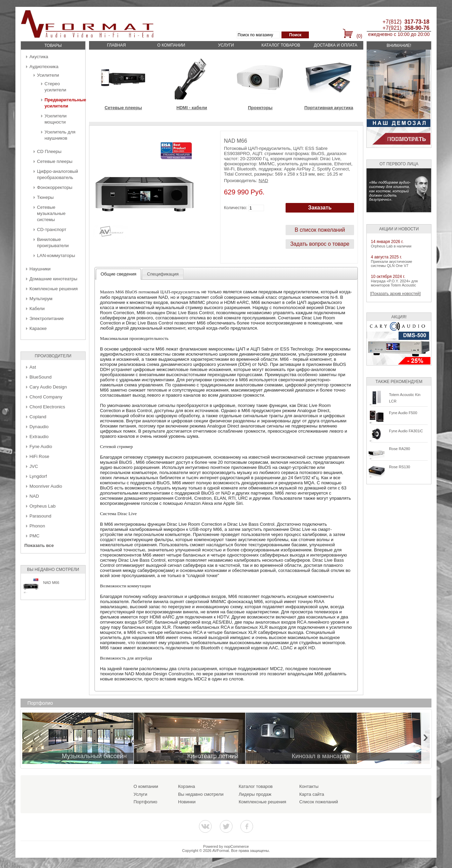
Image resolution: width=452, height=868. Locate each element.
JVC (34, 466)
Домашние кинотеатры (53, 279)
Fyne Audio (41, 446)
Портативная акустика (329, 108)
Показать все (39, 545)
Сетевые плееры (55, 161)
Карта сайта (312, 794)
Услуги (226, 45)
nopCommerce (237, 846)
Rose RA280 (400, 449)
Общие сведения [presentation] (118, 274)
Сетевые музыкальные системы (51, 213)
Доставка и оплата (336, 45)
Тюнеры (45, 197)
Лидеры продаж (255, 794)
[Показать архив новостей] (395, 294)
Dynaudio (39, 427)
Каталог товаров (281, 45)
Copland (38, 417)
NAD (34, 496)
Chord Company (46, 397)
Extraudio (39, 437)
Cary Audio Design (48, 387)
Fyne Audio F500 (403, 413)
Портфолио (145, 802)
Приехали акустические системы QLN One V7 (392, 264)
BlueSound (41, 377)
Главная (116, 45)
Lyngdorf (38, 476)
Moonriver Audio (46, 486)
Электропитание (47, 318)
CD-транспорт (52, 229)
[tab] (119, 274)
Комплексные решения (54, 289)
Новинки (187, 802)
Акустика (39, 57)
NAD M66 (51, 583)
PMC (34, 536)
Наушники (40, 269)
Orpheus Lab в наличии (391, 246)
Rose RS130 (400, 467)
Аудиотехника (44, 67)
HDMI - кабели (192, 108)
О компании (171, 45)
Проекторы (260, 108)
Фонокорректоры (55, 187)
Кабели (37, 309)
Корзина (187, 786)
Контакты (309, 786)
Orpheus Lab (42, 506)
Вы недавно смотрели (201, 794)
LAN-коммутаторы (56, 256)
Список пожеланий (319, 802)
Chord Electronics (47, 407)
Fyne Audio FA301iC (406, 431)
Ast (33, 367)
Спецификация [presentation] (163, 274)
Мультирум (41, 299)
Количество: (236, 208)
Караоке (38, 328)
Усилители (48, 75)
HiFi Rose (39, 456)
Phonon (37, 526)
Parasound (40, 516)
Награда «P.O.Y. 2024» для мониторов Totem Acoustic (394, 283)
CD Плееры (49, 151)
